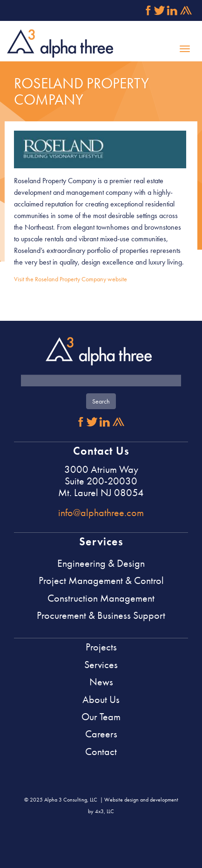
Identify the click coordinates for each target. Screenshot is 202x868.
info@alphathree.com (101, 513)
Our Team (101, 717)
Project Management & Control (101, 580)
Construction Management (101, 598)
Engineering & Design (101, 563)
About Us (101, 699)
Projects (101, 647)
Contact (101, 752)
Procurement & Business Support (101, 615)
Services (101, 665)
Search (101, 401)
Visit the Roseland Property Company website (71, 279)
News (101, 682)
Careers (101, 734)
